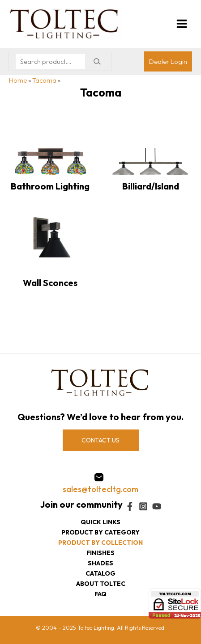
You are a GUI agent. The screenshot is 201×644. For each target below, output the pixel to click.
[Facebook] (130, 506)
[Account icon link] (168, 61)
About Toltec (101, 584)
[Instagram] (143, 506)
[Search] (97, 61)
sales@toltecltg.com (100, 489)
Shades (100, 563)
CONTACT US (100, 440)
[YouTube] (157, 506)
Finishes (100, 553)
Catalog (100, 573)
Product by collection (100, 543)
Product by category (100, 532)
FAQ (100, 594)
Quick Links (100, 522)
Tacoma (44, 80)
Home (18, 80)
